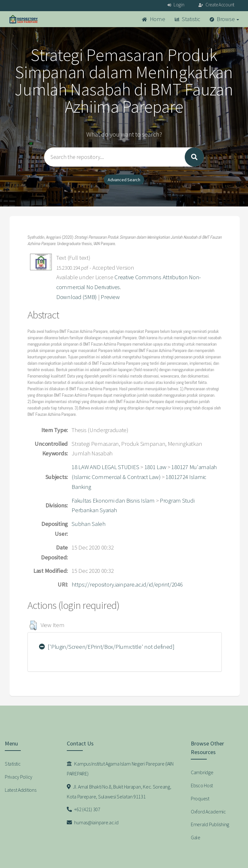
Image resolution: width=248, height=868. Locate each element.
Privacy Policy (19, 777)
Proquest (200, 798)
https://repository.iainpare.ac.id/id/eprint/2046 (127, 584)
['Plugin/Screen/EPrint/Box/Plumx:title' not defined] (107, 647)
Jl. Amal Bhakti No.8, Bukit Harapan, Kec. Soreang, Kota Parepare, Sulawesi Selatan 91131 (119, 792)
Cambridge (202, 772)
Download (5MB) (77, 297)
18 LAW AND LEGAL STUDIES (105, 467)
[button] (33, 625)
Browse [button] (225, 19)
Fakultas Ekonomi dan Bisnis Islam (113, 501)
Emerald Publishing (210, 824)
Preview (110, 297)
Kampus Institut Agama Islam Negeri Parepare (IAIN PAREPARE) (120, 769)
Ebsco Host (202, 785)
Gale (196, 837)
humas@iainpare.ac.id (93, 822)
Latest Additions (21, 790)
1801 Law (155, 467)
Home (153, 19)
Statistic (187, 19)
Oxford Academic (208, 812)
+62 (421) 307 (84, 809)
